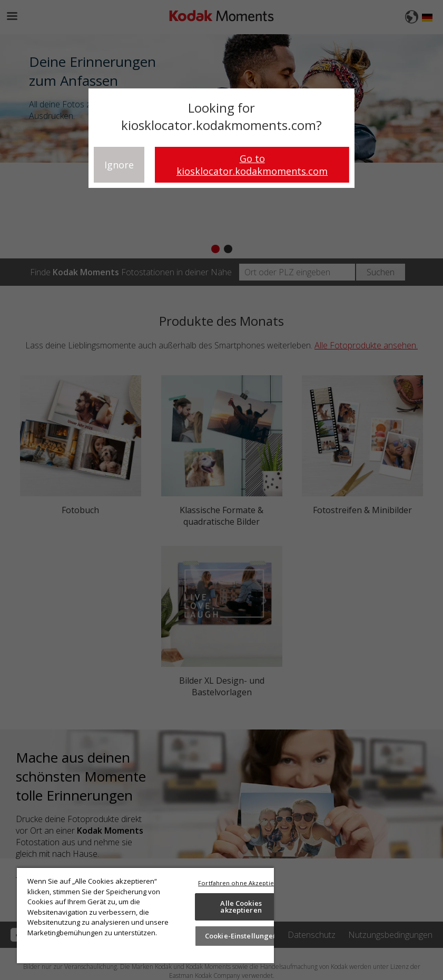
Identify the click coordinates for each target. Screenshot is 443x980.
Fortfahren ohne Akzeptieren (241, 883)
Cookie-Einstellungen (241, 936)
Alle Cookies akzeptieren (241, 907)
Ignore (119, 165)
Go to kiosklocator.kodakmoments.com (252, 165)
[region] (145, 915)
